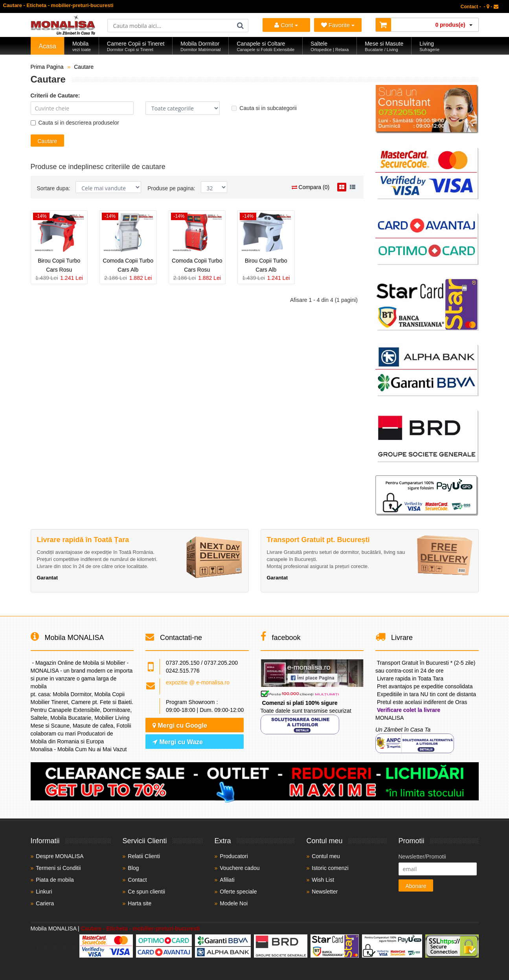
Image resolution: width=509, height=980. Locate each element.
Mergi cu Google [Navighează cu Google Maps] (180, 725)
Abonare (416, 886)
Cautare (84, 67)
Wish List (323, 880)
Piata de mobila (55, 880)
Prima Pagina (47, 67)
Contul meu (326, 856)
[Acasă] (63, 33)
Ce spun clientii (146, 892)
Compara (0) (311, 187)
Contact (137, 880)
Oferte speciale (238, 892)
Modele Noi (234, 903)
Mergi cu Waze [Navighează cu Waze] (178, 742)
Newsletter (325, 892)
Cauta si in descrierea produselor (75, 123)
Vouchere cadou (240, 868)
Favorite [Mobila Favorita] (338, 25)
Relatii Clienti (144, 856)
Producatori (234, 856)
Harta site (140, 903)
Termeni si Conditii (58, 868)
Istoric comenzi (330, 868)
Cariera (45, 903)
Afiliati (227, 880)
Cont (286, 25)
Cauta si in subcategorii (264, 108)
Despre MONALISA (60, 856)
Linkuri (44, 892)
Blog (133, 868)
